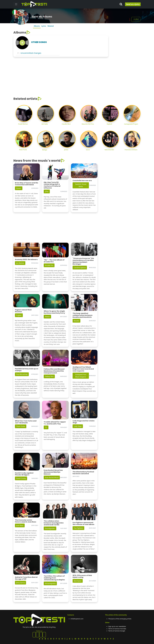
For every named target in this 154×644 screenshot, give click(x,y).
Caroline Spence (80, 268)
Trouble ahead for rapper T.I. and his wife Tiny (55, 423)
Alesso (47, 317)
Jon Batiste (20, 263)
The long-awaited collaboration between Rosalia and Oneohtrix (82, 315)
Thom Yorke (21, 426)
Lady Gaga (78, 426)
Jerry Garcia (20, 583)
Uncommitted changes (31, 53)
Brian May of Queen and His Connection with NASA (27, 184)
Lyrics (44, 26)
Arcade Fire (49, 265)
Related (51, 26)
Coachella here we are (82, 181)
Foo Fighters (78, 528)
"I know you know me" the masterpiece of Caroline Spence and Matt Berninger (83, 261)
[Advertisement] (126, 43)
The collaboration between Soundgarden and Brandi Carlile (54, 523)
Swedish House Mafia (81, 185)
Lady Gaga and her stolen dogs (84, 422)
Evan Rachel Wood (52, 478)
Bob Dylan (78, 581)
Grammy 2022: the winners (26, 259)
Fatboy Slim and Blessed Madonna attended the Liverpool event (54, 371)
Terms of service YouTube (117, 629)
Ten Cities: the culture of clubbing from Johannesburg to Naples (54, 578)
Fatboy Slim (49, 376)
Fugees (19, 315)
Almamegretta (50, 583)
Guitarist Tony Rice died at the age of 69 (26, 578)
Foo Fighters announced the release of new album (83, 523)
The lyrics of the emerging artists (120, 619)
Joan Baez (20, 525)
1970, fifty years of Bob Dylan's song (82, 576)
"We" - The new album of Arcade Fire (54, 261)
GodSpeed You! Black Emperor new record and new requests (83, 369)
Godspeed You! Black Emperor (81, 376)
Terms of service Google (117, 631)
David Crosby (21, 478)
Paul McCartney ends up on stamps (27, 370)
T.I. (46, 427)
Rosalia (77, 321)
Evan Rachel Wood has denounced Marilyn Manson (53, 472)
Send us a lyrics (133, 4)
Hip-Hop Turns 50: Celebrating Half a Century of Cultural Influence (52, 185)
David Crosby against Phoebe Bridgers (24, 474)
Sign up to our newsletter (117, 626)
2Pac (47, 191)
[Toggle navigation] (16, 4)
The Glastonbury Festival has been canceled (83, 473)
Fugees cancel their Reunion (23, 311)
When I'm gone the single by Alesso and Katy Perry (54, 312)
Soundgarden (50, 528)
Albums (37, 26)
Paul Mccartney (22, 374)
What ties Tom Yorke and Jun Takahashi (26, 422)
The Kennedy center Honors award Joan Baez (26, 521)
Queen (19, 188)
